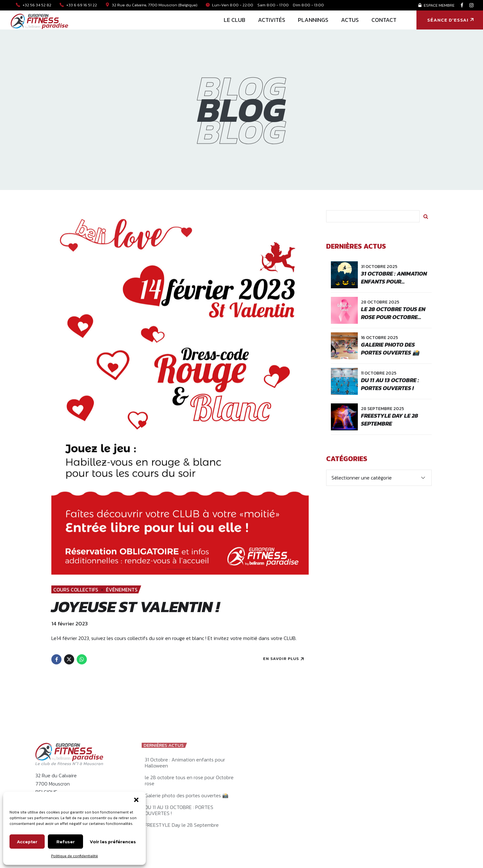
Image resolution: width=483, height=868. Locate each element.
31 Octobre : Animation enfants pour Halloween (394, 281)
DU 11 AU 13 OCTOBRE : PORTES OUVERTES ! (390, 384)
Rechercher (426, 216)
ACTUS (350, 20)
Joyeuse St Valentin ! (135, 607)
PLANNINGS (313, 20)
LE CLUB (235, 20)
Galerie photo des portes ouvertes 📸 (390, 349)
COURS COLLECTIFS (76, 590)
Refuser (66, 842)
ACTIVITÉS (272, 20)
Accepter (27, 842)
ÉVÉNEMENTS (122, 590)
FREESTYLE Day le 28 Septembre (390, 420)
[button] (136, 800)
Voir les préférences (113, 842)
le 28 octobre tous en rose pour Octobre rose (393, 317)
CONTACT (384, 20)
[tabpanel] (180, 392)
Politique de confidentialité (74, 856)
